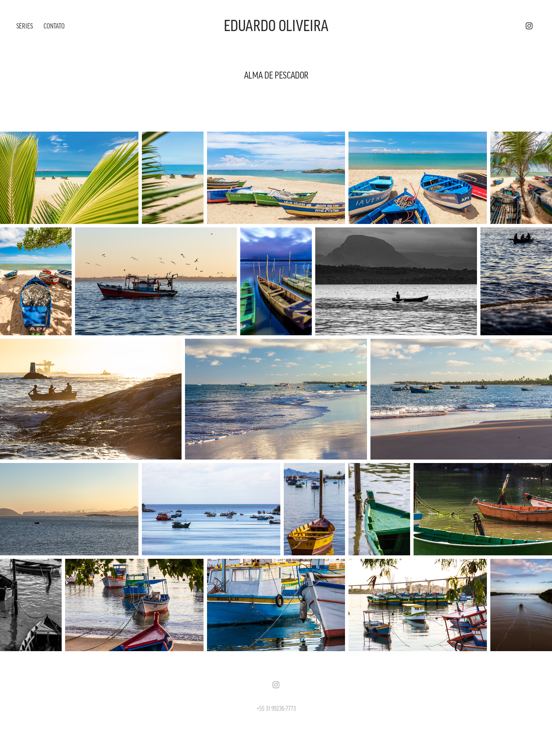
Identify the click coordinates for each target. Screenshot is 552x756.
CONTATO (54, 26)
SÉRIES (25, 26)
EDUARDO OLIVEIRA (276, 26)
